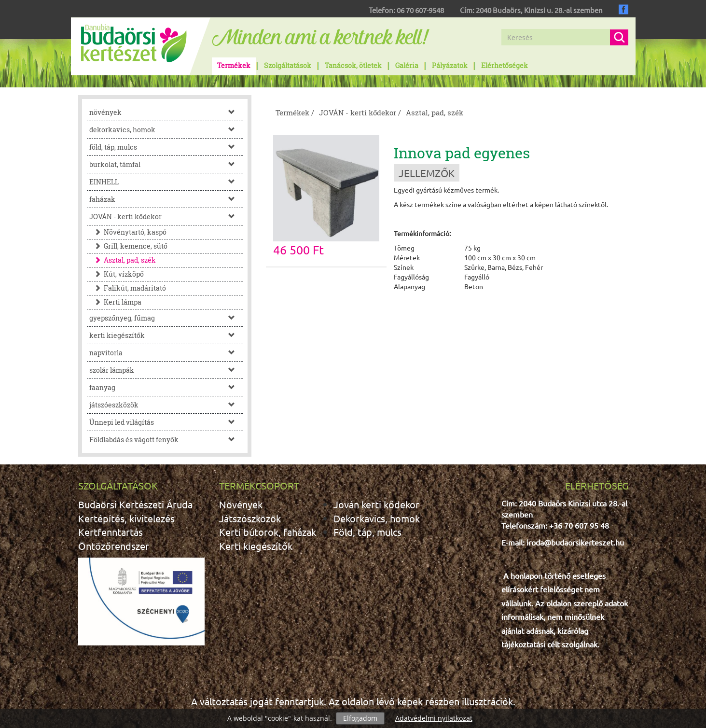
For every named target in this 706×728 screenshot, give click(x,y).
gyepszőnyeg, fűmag (166, 318)
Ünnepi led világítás (166, 422)
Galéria (407, 65)
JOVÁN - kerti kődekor (166, 217)
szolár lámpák (166, 370)
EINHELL (166, 182)
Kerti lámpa (115, 302)
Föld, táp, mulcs (367, 532)
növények (166, 112)
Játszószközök (250, 518)
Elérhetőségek (505, 65)
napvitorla (166, 353)
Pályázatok (450, 65)
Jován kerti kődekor (376, 504)
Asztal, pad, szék (123, 260)
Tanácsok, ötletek (353, 65)
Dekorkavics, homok (377, 518)
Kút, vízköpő (117, 274)
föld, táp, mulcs (166, 147)
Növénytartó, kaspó (128, 232)
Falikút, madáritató (128, 288)
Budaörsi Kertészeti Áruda (135, 504)
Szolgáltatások (288, 65)
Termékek (234, 65)
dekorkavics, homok (166, 130)
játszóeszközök (166, 405)
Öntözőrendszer (114, 546)
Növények (241, 504)
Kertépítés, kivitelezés (126, 518)
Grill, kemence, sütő (128, 246)
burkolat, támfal (166, 164)
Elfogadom (360, 718)
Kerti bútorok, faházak (268, 532)
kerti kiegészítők (166, 335)
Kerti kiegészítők (256, 546)
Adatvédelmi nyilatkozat (434, 718)
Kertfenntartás (111, 532)
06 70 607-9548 (420, 10)
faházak (166, 199)
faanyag (166, 387)
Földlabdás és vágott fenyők (166, 440)
